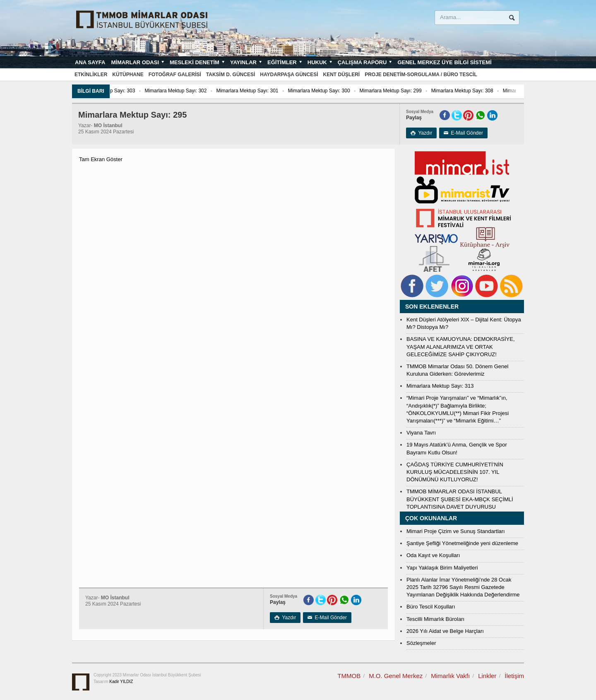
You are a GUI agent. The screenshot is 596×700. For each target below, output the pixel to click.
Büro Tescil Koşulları (431, 607)
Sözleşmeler (421, 643)
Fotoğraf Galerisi (175, 75)
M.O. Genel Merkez (396, 676)
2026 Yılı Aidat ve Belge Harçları (445, 631)
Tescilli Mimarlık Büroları (435, 619)
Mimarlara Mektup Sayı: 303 (120, 91)
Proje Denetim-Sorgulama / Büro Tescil (421, 75)
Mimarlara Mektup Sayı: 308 (479, 91)
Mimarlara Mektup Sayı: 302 (192, 91)
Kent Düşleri (342, 75)
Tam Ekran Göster (101, 159)
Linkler (487, 676)
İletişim (514, 676)
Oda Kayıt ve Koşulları (433, 555)
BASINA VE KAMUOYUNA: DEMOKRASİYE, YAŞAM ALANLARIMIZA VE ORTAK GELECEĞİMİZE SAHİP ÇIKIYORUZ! (461, 346)
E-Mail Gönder (463, 133)
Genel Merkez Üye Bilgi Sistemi (444, 62)
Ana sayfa (90, 62)
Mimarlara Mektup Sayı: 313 (440, 386)
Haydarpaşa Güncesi (289, 75)
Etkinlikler (91, 75)
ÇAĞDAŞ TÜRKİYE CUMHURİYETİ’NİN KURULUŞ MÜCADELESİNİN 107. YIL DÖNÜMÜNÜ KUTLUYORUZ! (455, 472)
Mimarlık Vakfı (450, 676)
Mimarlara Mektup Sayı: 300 (336, 91)
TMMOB (349, 676)
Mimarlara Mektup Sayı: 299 (407, 91)
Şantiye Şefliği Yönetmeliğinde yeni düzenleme (462, 543)
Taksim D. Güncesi (231, 75)
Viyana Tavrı (421, 433)
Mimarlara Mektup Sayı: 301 (264, 91)
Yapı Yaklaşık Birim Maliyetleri (442, 568)
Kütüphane (128, 75)
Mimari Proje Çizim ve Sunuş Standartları (456, 531)
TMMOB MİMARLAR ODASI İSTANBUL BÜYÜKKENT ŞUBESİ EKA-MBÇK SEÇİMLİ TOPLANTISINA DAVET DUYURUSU (460, 499)
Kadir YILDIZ (121, 682)
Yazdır (421, 133)
